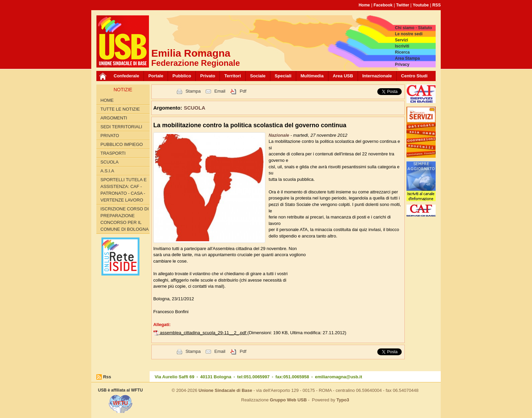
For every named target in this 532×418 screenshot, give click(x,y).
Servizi (402, 40)
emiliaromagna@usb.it (338, 377)
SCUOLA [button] (195, 108)
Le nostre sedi (409, 34)
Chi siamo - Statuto (413, 28)
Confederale (126, 76)
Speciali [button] (283, 76)
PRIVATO (110, 136)
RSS (436, 5)
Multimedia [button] (312, 76)
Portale (156, 76)
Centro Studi (414, 76)
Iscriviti (402, 46)
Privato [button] (208, 76)
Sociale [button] (258, 76)
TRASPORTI (113, 153)
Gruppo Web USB (288, 400)
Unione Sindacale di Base (225, 390)
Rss (107, 377)
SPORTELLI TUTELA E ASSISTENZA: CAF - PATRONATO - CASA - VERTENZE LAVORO (123, 190)
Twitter (403, 5)
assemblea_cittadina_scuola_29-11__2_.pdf (204, 333)
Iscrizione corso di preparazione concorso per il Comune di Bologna (125, 219)
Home (364, 5)
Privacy (402, 64)
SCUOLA (109, 162)
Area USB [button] (343, 76)
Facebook (383, 5)
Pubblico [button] (182, 76)
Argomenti (114, 118)
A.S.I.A (107, 171)
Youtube (421, 5)
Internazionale (377, 76)
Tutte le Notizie (120, 109)
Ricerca (402, 52)
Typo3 (343, 400)
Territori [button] (233, 76)
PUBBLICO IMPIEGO (122, 144)
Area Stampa (407, 58)
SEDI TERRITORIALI (121, 127)
